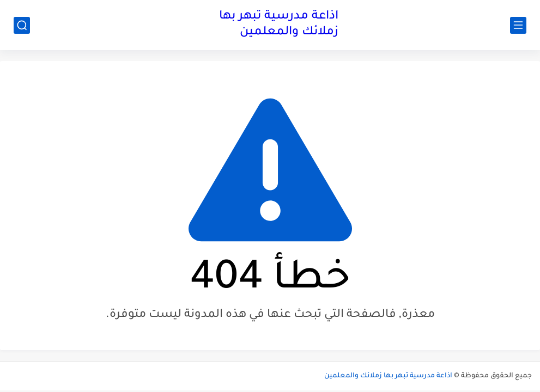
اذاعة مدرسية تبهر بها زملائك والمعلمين (279, 25)
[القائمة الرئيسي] (518, 25)
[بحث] (22, 25)
